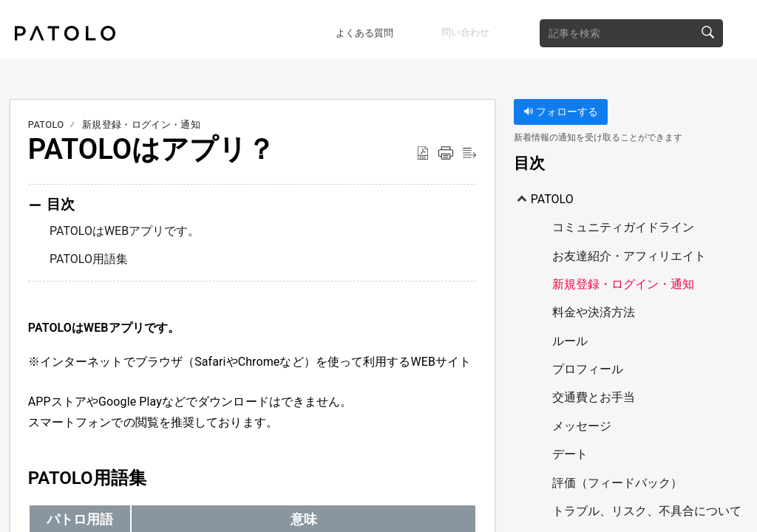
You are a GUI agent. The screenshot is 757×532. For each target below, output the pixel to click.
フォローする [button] (561, 107)
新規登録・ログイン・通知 (141, 119)
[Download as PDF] (423, 149)
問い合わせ (467, 25)
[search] (662, 27)
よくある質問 (327, 27)
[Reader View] (469, 149)
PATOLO (46, 119)
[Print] (446, 149)
